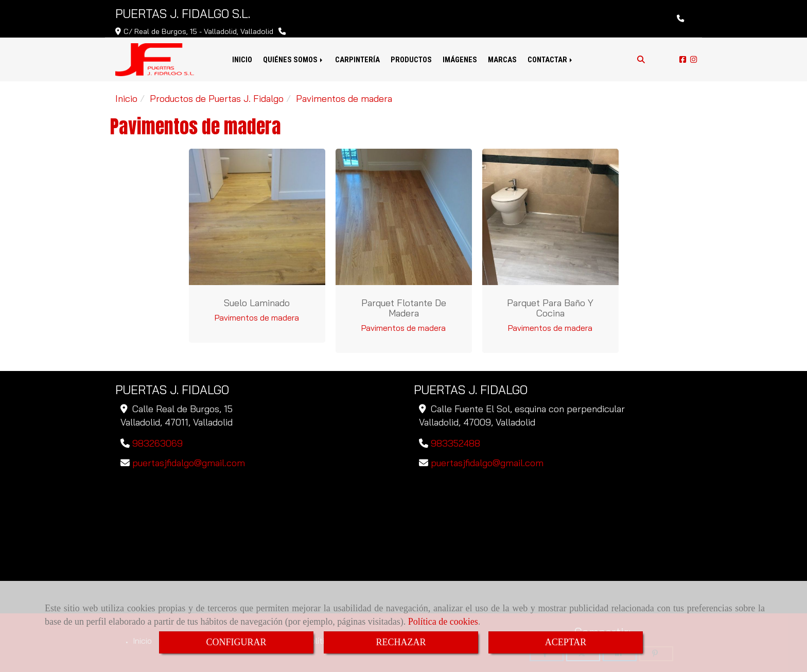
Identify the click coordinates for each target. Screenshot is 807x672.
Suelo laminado (257, 303)
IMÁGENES (460, 60)
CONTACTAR (551, 60)
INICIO (242, 60)
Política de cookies (443, 622)
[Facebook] (683, 59)
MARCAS (502, 60)
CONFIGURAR (236, 642)
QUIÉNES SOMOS (294, 60)
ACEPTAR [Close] (566, 642)
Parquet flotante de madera (404, 308)
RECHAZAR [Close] (401, 642)
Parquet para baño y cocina (550, 308)
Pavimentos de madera (257, 317)
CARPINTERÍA (357, 60)
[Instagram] (694, 59)
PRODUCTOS (411, 60)
